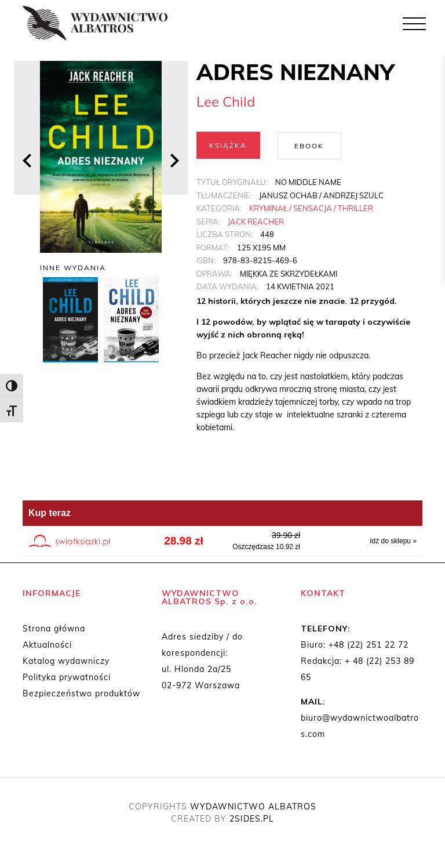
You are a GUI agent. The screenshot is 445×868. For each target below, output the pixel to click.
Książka (228, 145)
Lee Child (226, 101)
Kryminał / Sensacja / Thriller (311, 208)
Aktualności (47, 644)
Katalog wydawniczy (66, 660)
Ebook (309, 145)
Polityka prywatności (67, 677)
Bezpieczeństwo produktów (81, 693)
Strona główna (54, 628)
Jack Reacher (256, 221)
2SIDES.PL (252, 818)
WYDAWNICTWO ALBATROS (253, 806)
